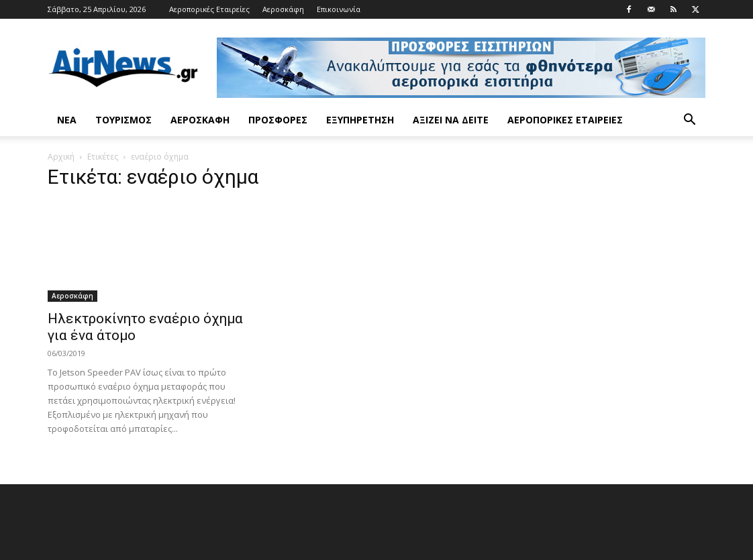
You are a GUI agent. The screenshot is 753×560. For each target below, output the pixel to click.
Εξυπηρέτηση (360, 120)
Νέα (67, 120)
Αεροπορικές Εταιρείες (209, 9)
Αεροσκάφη (283, 9)
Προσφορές (278, 120)
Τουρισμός (123, 120)
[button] (689, 121)
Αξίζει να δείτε (451, 120)
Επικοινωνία (339, 9)
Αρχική (61, 157)
